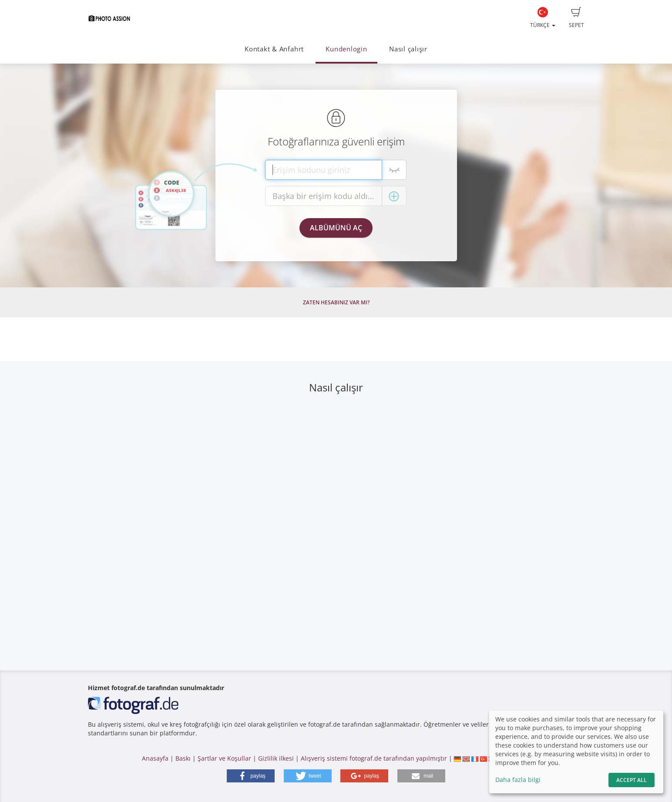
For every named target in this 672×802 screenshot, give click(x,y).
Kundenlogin (346, 49)
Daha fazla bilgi (518, 780)
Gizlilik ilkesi (276, 758)
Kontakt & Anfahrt (274, 49)
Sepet (576, 18)
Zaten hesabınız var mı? (336, 302)
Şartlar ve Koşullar (224, 758)
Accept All (632, 780)
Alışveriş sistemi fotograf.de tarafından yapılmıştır (374, 758)
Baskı (183, 758)
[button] (251, 776)
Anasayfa (155, 758)
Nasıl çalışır (408, 49)
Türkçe (543, 18)
